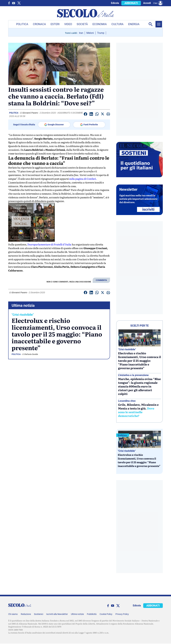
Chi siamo (13, 614)
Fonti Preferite (89, 125)
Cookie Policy (106, 614)
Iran (81, 33)
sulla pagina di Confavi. (83, 179)
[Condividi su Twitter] (103, 114)
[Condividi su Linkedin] (91, 115)
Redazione (26, 614)
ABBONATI (131, 3)
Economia (100, 24)
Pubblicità (92, 614)
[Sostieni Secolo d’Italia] (139, 176)
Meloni (90, 33)
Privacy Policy (122, 614)
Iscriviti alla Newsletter (57, 614)
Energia (134, 24)
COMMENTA (101, 280)
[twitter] (19, 3)
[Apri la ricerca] (151, 24)
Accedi (147, 3)
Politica (22, 24)
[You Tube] (14, 3)
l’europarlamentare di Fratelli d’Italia (49, 244)
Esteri (55, 24)
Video (68, 24)
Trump (101, 33)
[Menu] (159, 24)
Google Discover (54, 125)
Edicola (115, 3)
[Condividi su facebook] (85, 115)
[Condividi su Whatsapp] (97, 115)
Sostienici (39, 614)
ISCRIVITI (148, 209)
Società (82, 24)
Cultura (117, 24)
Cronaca (39, 24)
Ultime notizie (77, 614)
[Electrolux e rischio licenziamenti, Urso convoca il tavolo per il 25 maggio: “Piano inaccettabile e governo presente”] (139, 338)
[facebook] (9, 3)
